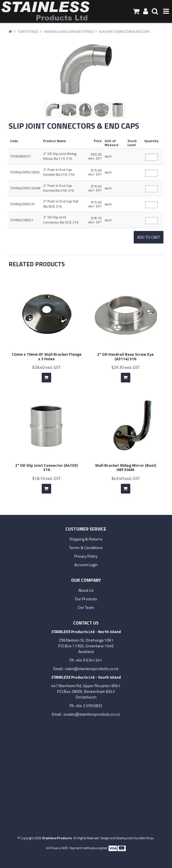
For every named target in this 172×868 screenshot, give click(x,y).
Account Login (86, 565)
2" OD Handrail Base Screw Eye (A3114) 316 (125, 356)
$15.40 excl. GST (95, 172)
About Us (86, 590)
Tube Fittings (28, 31)
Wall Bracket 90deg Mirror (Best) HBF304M (126, 467)
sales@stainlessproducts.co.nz (92, 669)
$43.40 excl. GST (126, 478)
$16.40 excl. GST (95, 188)
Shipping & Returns (86, 539)
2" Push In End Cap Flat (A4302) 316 (61, 204)
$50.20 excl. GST (95, 156)
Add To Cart (46, 378)
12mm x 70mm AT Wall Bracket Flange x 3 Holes (46, 356)
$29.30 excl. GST (126, 367)
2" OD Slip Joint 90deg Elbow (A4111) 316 (60, 156)
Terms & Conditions (86, 548)
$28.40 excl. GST (46, 367)
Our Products (86, 599)
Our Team (86, 607)
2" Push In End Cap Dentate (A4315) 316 (59, 172)
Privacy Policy (86, 556)
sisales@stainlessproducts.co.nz (92, 714)
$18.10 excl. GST (95, 220)
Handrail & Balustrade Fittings (69, 31)
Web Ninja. (147, 838)
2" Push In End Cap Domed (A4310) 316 (58, 188)
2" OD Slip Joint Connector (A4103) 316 (61, 220)
